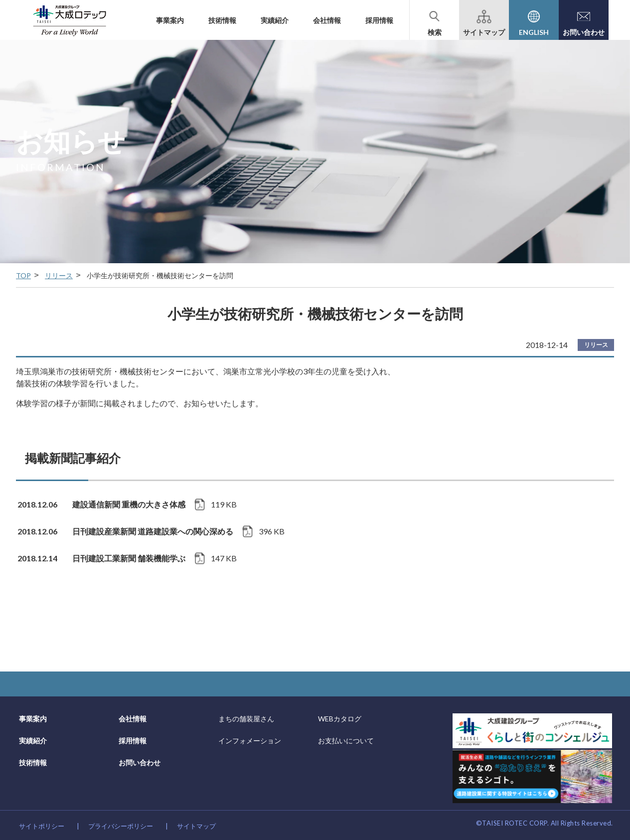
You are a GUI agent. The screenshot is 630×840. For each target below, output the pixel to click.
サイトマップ (196, 826)
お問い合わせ (140, 762)
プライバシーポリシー (121, 826)
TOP (23, 275)
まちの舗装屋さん (246, 719)
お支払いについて (346, 741)
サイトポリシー (42, 826)
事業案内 (170, 20)
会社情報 (327, 20)
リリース (59, 275)
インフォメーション (250, 741)
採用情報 (379, 20)
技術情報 (222, 20)
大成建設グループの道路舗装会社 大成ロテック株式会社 (70, 20)
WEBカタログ (340, 719)
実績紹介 (275, 20)
